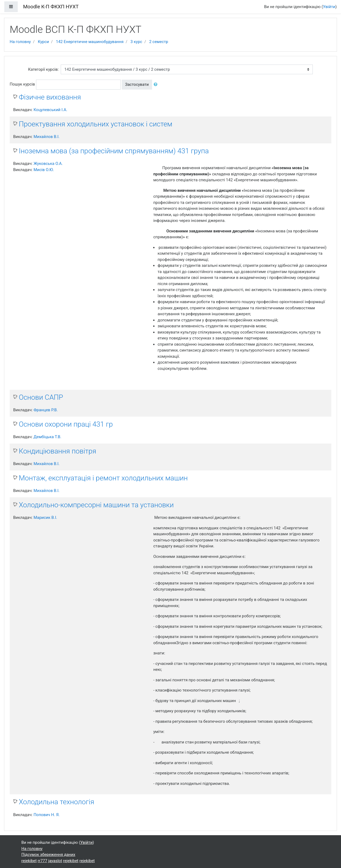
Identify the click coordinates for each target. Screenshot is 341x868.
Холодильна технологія (56, 802)
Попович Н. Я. (47, 815)
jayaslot (55, 861)
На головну (20, 42)
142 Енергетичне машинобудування (90, 42)
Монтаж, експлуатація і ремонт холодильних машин (103, 478)
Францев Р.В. (46, 410)
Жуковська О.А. (48, 164)
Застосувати (137, 84)
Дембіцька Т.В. (48, 437)
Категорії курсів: (44, 69)
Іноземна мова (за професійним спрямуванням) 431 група (114, 151)
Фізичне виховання (50, 97)
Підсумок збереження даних (49, 855)
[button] (157, 85)
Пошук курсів (22, 84)
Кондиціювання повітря (58, 451)
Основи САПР (41, 397)
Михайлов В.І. (47, 137)
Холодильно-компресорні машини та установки (96, 505)
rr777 (42, 861)
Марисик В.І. (45, 518)
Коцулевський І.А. (51, 110)
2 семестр (159, 42)
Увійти (329, 7)
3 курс (137, 42)
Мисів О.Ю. (44, 170)
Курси (43, 42)
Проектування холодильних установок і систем (96, 124)
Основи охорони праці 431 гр (66, 424)
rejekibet (29, 861)
